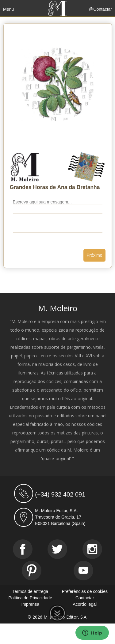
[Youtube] (83, 571)
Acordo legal (85, 604)
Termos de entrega (30, 591)
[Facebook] (23, 549)
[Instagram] (92, 549)
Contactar (103, 9)
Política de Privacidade (30, 598)
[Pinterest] (32, 571)
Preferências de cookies (85, 591)
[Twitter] (57, 549)
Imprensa (30, 604)
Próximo (94, 255)
